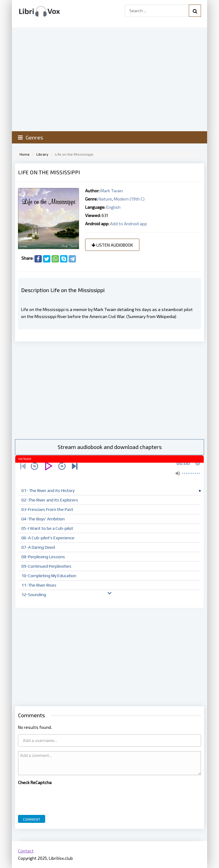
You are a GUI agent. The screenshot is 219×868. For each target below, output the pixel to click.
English (113, 207)
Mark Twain (112, 191)
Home (25, 154)
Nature (105, 199)
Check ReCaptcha (35, 782)
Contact (26, 851)
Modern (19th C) (129, 199)
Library (42, 154)
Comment (32, 819)
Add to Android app (129, 224)
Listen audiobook (112, 245)
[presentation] (64, 798)
